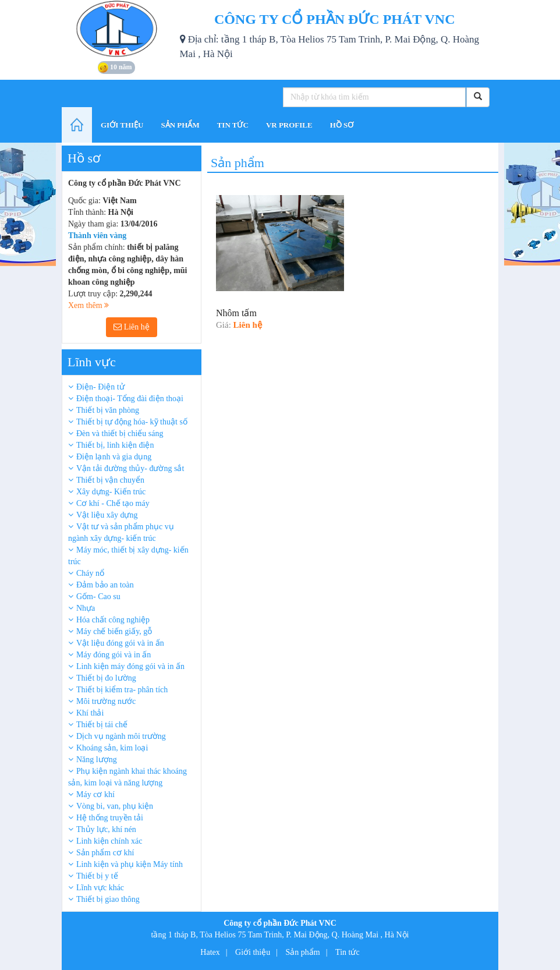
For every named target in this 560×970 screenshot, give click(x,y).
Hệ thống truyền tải (110, 818)
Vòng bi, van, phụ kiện (115, 806)
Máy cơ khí (95, 794)
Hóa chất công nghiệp (113, 620)
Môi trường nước (106, 701)
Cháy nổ (90, 573)
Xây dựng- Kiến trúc (111, 492)
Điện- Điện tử (100, 387)
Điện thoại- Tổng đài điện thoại (130, 399)
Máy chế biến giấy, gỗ (114, 631)
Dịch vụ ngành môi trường (121, 736)
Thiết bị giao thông (108, 899)
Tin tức (348, 952)
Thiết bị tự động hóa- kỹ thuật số (132, 422)
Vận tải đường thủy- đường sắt (130, 468)
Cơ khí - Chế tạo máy (113, 503)
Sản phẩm (303, 952)
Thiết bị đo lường (106, 678)
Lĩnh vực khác (100, 888)
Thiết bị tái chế (102, 725)
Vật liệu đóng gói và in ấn (120, 643)
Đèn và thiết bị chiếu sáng (120, 433)
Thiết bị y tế (97, 876)
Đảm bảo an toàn (105, 585)
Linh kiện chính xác (109, 841)
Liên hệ (132, 327)
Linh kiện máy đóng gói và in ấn (130, 666)
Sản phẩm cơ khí (105, 853)
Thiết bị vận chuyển (110, 480)
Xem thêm (88, 305)
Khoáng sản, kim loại (112, 748)
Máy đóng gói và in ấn (114, 655)
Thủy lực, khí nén (106, 829)
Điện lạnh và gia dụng (114, 457)
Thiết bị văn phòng (108, 410)
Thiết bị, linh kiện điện (115, 445)
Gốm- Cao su (98, 596)
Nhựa (86, 608)
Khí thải (90, 713)
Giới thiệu (253, 952)
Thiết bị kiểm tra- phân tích (122, 690)
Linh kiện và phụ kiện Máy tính (130, 864)
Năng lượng (97, 760)
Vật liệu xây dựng (107, 515)
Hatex (210, 952)
